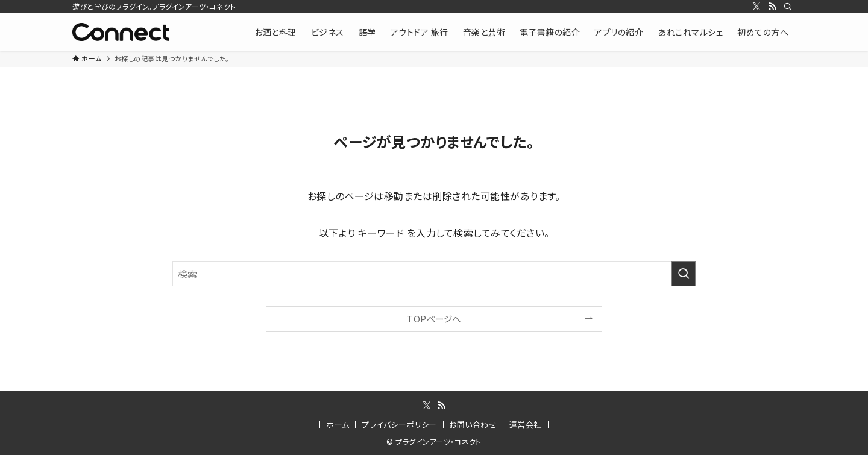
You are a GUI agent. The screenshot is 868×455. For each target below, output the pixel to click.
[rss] (772, 7)
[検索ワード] (434, 274)
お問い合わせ (473, 425)
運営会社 (526, 425)
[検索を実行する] (684, 274)
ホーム (338, 425)
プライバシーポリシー (399, 425)
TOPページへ (434, 318)
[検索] (788, 7)
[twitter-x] (756, 7)
